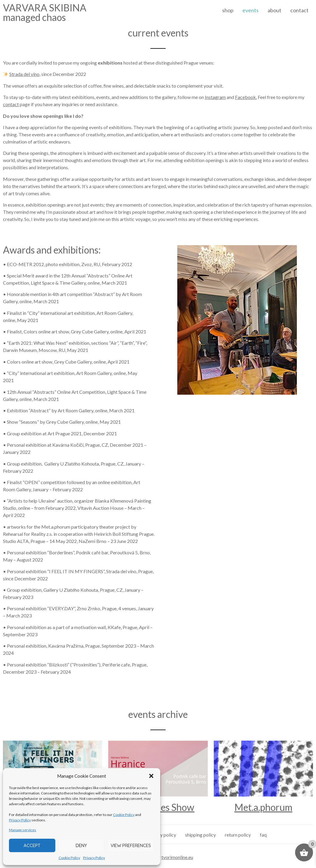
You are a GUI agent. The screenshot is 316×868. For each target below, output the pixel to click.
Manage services (23, 830)
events (251, 10)
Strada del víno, (25, 74)
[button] (151, 776)
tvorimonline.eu (177, 857)
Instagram (215, 97)
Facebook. (246, 97)
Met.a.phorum (263, 807)
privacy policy (162, 835)
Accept (32, 845)
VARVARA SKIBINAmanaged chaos (45, 12)
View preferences (131, 845)
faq (263, 835)
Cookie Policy (124, 815)
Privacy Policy (20, 820)
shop (228, 10)
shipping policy (200, 835)
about (274, 10)
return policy (238, 835)
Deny (81, 845)
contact (299, 10)
